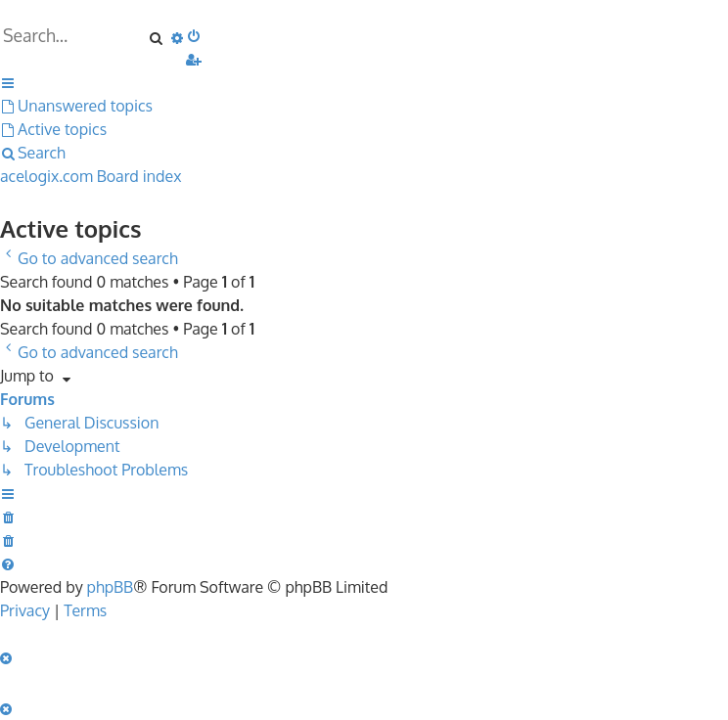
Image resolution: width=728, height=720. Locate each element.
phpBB (111, 587)
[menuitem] (195, 35)
